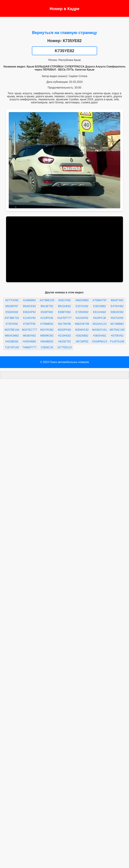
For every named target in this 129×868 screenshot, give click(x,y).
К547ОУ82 (117, 318)
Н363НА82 (100, 336)
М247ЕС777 (29, 330)
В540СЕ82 (29, 306)
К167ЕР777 (64, 318)
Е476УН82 (117, 306)
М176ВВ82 (117, 324)
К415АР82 (82, 318)
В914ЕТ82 (47, 306)
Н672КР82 (82, 342)
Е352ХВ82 (100, 306)
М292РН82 (64, 330)
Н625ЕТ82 (65, 342)
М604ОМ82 (12, 336)
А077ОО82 (12, 300)
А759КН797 (100, 300)
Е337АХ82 (82, 306)
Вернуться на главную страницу (65, 33)
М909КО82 (47, 336)
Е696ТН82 (65, 312)
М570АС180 (117, 330)
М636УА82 (29, 336)
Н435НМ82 (29, 342)
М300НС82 (82, 330)
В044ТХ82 (117, 300)
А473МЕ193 (47, 300)
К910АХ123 (100, 324)
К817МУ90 (64, 324)
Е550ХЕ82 (12, 312)
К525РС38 (100, 318)
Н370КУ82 (117, 336)
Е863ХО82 (117, 312)
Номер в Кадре (64, 9)
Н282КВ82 (82, 336)
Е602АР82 (29, 312)
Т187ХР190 (12, 347)
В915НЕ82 (64, 306)
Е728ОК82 (82, 312)
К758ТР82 (29, 324)
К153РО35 (47, 318)
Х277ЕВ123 (64, 347)
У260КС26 (47, 347)
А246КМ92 (29, 300)
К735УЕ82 (12, 324)
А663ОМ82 (82, 300)
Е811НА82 (100, 312)
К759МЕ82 (47, 324)
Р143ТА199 (117, 342)
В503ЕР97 (12, 306)
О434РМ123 (100, 342)
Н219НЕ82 (64, 336)
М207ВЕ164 (12, 330)
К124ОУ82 (29, 318)
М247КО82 (47, 330)
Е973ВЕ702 (12, 318)
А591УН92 (64, 300)
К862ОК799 (82, 324)
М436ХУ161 (100, 330)
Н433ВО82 (12, 342)
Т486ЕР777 (29, 347)
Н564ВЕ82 (47, 342)
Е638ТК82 (47, 312)
